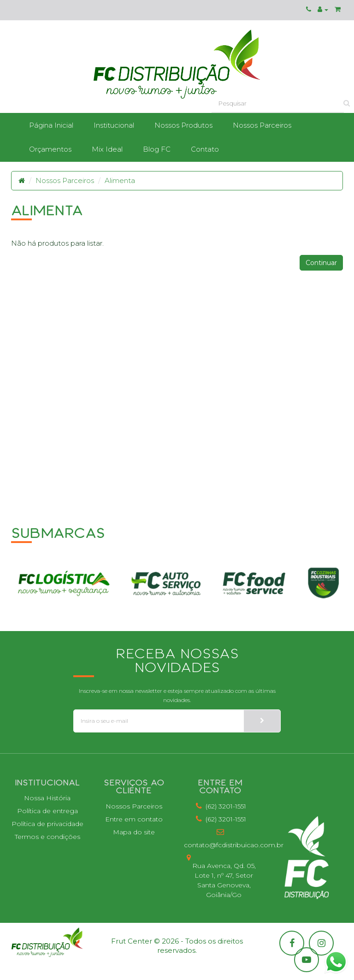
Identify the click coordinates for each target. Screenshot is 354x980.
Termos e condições (47, 837)
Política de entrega (47, 811)
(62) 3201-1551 (220, 806)
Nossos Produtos (183, 125)
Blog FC (157, 149)
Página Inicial (51, 125)
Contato (205, 149)
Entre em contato (134, 819)
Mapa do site (134, 832)
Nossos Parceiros (262, 125)
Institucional (114, 125)
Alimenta (120, 180)
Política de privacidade (47, 824)
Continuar (321, 263)
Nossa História (47, 798)
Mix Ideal (107, 149)
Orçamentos (50, 149)
